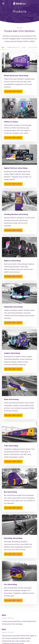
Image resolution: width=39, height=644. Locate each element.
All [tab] (3, 47)
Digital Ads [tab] (33, 47)
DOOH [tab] (24, 47)
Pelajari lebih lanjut (13, 91)
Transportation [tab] (13, 47)
